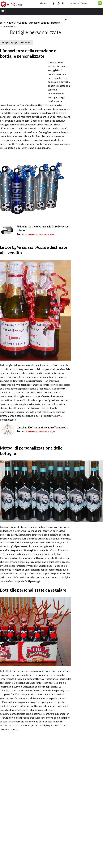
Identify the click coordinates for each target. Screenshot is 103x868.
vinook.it (11, 23)
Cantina (23, 23)
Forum (44, 3)
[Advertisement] (32, 19)
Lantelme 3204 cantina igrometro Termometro (42, 427)
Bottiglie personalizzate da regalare (33, 590)
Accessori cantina (39, 23)
